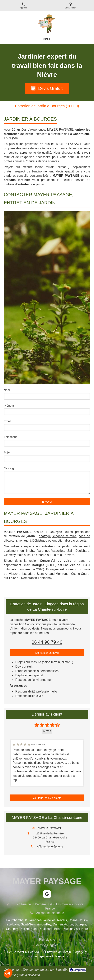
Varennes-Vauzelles (51, 551)
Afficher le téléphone (50, 846)
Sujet (7, 452)
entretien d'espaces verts (69, 541)
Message (10, 468)
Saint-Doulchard (78, 551)
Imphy (30, 551)
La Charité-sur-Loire (46, 555)
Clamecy (10, 555)
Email (7, 421)
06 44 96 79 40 (47, 642)
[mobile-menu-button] (47, 39)
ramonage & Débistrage (31, 541)
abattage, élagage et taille (57, 536)
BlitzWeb (34, 975)
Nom (7, 390)
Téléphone (11, 437)
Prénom (9, 406)
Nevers (69, 555)
